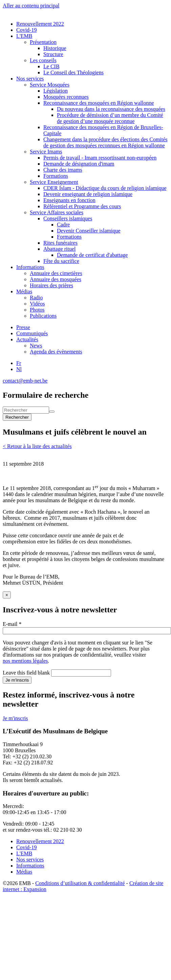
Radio (36, 298)
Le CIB (51, 66)
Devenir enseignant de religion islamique (88, 194)
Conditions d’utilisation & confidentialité (80, 883)
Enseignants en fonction (69, 200)
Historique (55, 48)
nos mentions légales (25, 661)
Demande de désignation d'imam (79, 164)
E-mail (12, 624)
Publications (43, 316)
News (36, 346)
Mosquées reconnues (66, 97)
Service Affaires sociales (57, 212)
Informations (30, 267)
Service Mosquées (50, 85)
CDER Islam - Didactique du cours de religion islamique (105, 188)
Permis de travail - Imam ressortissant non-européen (100, 158)
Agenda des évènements (56, 352)
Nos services (30, 79)
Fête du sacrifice (61, 261)
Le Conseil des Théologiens (73, 72)
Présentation (43, 42)
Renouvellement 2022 (40, 24)
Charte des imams (63, 170)
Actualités (27, 339)
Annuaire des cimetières (56, 273)
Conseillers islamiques (68, 218)
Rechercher (17, 417)
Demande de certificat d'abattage (92, 255)
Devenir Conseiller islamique (89, 231)
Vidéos (37, 304)
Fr (19, 363)
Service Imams (46, 152)
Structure (53, 54)
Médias (24, 291)
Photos (37, 310)
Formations (56, 176)
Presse (23, 327)
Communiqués (32, 333)
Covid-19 (26, 30)
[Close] (7, 595)
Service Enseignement (54, 182)
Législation (56, 91)
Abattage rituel (60, 249)
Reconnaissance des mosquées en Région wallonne (99, 103)
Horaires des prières (51, 285)
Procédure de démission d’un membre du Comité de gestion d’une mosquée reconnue (110, 118)
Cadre (63, 225)
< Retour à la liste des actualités (37, 446)
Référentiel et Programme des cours (82, 206)
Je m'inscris (17, 680)
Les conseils (43, 60)
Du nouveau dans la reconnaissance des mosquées (111, 109)
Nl (19, 369)
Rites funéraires (60, 243)
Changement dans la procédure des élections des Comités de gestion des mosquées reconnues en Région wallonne (105, 142)
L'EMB (24, 36)
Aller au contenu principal (31, 6)
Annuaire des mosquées (56, 279)
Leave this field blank (26, 673)
